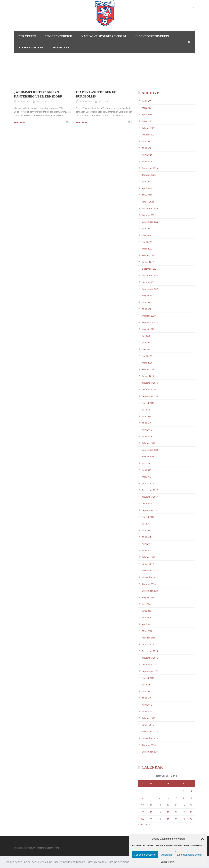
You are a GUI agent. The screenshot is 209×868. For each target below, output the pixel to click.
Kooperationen (31, 48)
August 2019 (148, 403)
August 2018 (148, 457)
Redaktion (41, 102)
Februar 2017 (149, 557)
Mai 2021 (147, 309)
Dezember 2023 (150, 168)
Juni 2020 (147, 343)
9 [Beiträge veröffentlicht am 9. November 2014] (191, 798)
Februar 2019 (149, 443)
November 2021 (150, 275)
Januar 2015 (148, 725)
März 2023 (147, 195)
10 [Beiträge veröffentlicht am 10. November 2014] (142, 805)
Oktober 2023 (149, 175)
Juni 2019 (147, 416)
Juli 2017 (146, 524)
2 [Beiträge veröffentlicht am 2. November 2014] (191, 791)
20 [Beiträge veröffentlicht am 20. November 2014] (168, 812)
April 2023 (147, 188)
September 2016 (150, 591)
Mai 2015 (147, 698)
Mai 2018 (147, 477)
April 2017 (147, 544)
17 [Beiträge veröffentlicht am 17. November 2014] (142, 812)
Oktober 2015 (149, 664)
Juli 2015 (146, 685)
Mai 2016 (147, 618)
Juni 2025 (147, 101)
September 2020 (150, 322)
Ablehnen (166, 855)
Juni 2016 (147, 611)
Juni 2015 (147, 691)
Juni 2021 (147, 302)
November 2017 (150, 497)
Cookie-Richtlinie (168, 862)
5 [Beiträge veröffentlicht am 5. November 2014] (159, 798)
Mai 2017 (147, 537)
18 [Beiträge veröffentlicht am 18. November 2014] (151, 812)
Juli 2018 (146, 463)
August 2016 (148, 597)
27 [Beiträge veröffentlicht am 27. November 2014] (168, 819)
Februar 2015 (149, 718)
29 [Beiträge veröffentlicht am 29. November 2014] (184, 819)
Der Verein (27, 36)
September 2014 (150, 752)
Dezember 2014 (150, 732)
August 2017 (148, 517)
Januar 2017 (148, 564)
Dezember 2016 (150, 571)
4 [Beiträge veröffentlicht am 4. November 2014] (151, 798)
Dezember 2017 (150, 490)
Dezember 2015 (150, 651)
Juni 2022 (147, 229)
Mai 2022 (147, 235)
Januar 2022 (148, 262)
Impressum (29, 848)
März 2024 (147, 161)
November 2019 (150, 383)
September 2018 (150, 450)
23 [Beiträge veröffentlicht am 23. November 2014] (191, 812)
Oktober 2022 (149, 215)
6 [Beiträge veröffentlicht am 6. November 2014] (168, 798)
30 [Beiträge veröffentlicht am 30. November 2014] (191, 819)
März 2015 (147, 711)
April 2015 (147, 705)
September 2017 (150, 510)
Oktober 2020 (149, 316)
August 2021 (148, 296)
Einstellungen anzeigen (190, 855)
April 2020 (147, 356)
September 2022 (150, 222)
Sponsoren (61, 48)
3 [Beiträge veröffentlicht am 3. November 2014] (142, 798)
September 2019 (150, 396)
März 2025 (147, 121)
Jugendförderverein (152, 36)
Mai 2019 (147, 423)
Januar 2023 (148, 202)
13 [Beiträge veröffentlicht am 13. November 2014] (168, 805)
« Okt (141, 824)
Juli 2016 (146, 604)
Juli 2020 (146, 336)
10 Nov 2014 (24, 102)
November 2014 (150, 738)
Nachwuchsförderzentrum (104, 36)
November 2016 (150, 577)
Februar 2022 (149, 255)
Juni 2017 (147, 530)
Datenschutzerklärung (48, 848)
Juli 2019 (146, 410)
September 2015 (150, 671)
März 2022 (147, 249)
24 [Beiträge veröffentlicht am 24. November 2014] (142, 819)
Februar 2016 (149, 638)
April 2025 (147, 115)
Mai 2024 (147, 148)
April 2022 (147, 242)
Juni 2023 (147, 182)
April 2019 (147, 430)
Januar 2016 (148, 644)
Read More (20, 122)
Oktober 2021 (149, 282)
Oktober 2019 (149, 390)
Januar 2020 (148, 376)
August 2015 (148, 678)
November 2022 (150, 208)
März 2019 (147, 436)
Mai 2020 (147, 349)
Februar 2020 (149, 369)
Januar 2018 (148, 483)
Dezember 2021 (150, 269)
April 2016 (147, 624)
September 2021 (150, 289)
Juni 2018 (147, 470)
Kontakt (18, 848)
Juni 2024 (147, 141)
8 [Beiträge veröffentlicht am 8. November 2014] (184, 798)
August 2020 (148, 329)
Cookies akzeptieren (145, 855)
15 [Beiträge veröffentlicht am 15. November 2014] (184, 805)
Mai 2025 (147, 108)
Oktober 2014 (149, 745)
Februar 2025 (149, 128)
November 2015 (150, 658)
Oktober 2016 (149, 584)
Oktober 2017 (149, 504)
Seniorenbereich (59, 36)
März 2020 (147, 363)
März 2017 (147, 550)
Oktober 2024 (149, 135)
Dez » (148, 824)
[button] (202, 839)
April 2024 (147, 155)
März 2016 (147, 631)
